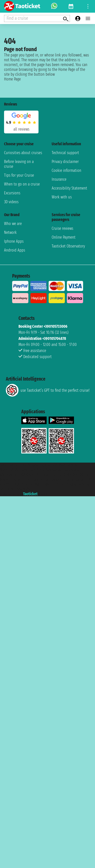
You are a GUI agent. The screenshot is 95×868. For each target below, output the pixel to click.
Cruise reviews (62, 228)
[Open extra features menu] (37, 18)
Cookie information (66, 170)
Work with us (62, 197)
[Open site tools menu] (88, 6)
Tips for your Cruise (19, 175)
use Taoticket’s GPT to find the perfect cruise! (48, 390)
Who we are (13, 224)
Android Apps (15, 250)
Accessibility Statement (69, 188)
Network (10, 232)
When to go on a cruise (22, 184)
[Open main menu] (88, 18)
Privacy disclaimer (65, 162)
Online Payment (64, 237)
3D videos (11, 202)
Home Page (12, 79)
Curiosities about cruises (23, 153)
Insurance (59, 179)
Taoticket (30, 494)
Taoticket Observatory (68, 246)
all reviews (21, 129)
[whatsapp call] (54, 6)
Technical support (65, 153)
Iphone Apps (14, 241)
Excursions (12, 193)
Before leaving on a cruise (19, 164)
